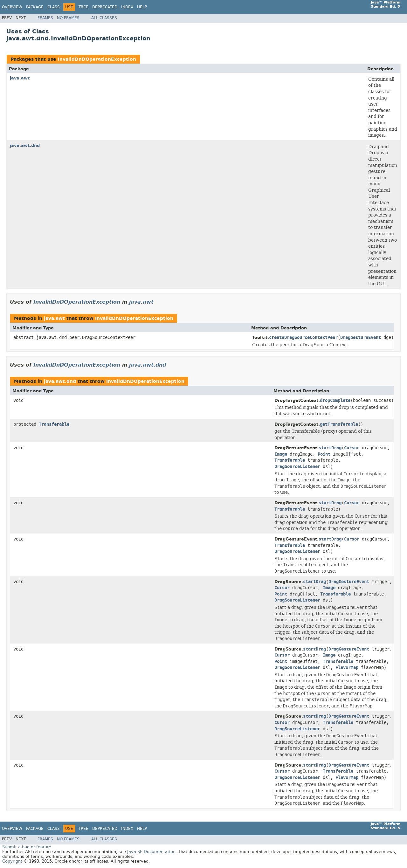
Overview (12, 7)
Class (54, 7)
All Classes (104, 18)
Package (35, 7)
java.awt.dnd (25, 145)
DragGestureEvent (361, 338)
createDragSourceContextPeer (303, 338)
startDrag (330, 448)
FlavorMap (347, 668)
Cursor (352, 448)
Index (127, 7)
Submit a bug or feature (27, 847)
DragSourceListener (297, 467)
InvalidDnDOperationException (97, 59)
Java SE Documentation (151, 852)
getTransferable (339, 424)
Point (324, 454)
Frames (45, 18)
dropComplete (335, 400)
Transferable (54, 424)
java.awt (20, 78)
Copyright (12, 861)
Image (281, 454)
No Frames (68, 18)
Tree (83, 7)
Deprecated (105, 7)
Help (142, 7)
